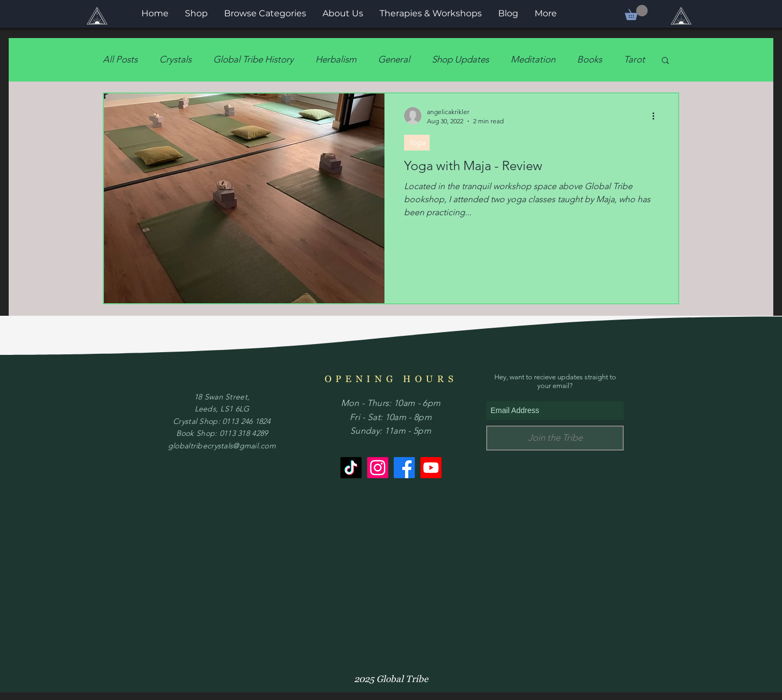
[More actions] (657, 116)
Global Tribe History (253, 59)
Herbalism (336, 59)
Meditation (533, 59)
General (394, 59)
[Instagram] (378, 468)
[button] (636, 12)
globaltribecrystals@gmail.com (222, 446)
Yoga (417, 142)
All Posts (120, 59)
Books (589, 59)
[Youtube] (431, 468)
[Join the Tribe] (555, 438)
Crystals (175, 59)
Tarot (634, 59)
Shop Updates (460, 59)
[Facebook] (404, 468)
